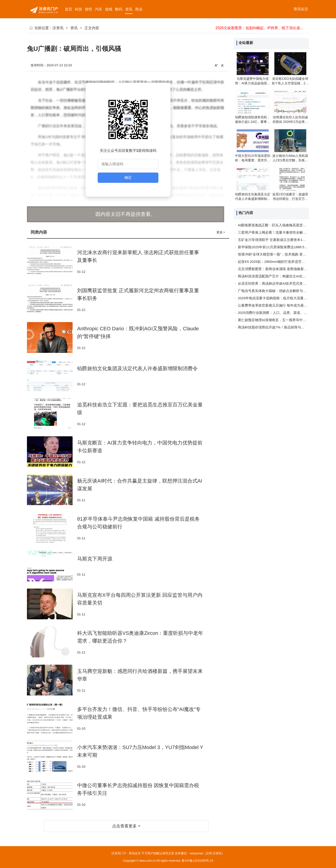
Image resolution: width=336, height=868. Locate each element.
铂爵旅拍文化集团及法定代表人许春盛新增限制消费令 (137, 368)
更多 (221, 232)
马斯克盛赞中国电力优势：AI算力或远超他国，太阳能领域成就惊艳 (253, 83)
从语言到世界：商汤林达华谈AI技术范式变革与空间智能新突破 (286, 283)
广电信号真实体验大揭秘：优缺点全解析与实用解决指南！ (282, 291)
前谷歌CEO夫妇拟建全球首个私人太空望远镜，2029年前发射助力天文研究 (290, 83)
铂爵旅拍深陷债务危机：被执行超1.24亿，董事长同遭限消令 (253, 122)
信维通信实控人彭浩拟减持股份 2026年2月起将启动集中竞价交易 (290, 122)
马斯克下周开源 (95, 559)
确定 (128, 177)
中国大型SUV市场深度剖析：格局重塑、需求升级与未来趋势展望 (253, 160)
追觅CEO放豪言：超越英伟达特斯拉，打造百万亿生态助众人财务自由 (290, 199)
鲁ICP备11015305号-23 (197, 861)
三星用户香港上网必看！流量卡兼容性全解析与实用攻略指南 (284, 232)
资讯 (74, 28)
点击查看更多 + (126, 826)
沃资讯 (58, 28)
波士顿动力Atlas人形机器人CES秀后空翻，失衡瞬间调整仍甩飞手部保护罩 (290, 160)
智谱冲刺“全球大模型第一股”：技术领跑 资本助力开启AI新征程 (286, 254)
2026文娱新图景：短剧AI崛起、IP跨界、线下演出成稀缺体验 (265, 28)
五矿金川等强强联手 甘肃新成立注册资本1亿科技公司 (279, 240)
